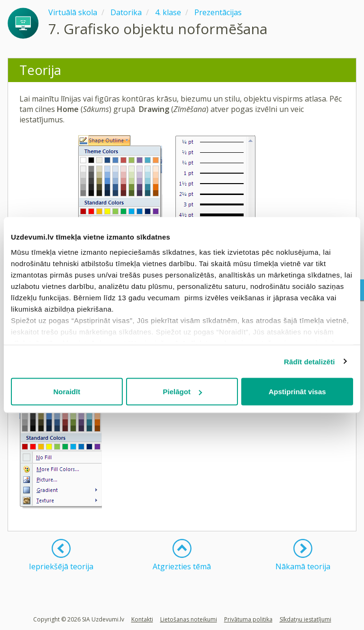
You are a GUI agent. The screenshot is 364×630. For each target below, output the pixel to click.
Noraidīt (67, 392)
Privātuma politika (248, 619)
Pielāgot (182, 392)
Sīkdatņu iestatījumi (305, 619)
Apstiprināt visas (297, 392)
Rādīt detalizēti (309, 361)
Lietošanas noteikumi (189, 619)
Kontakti (142, 619)
